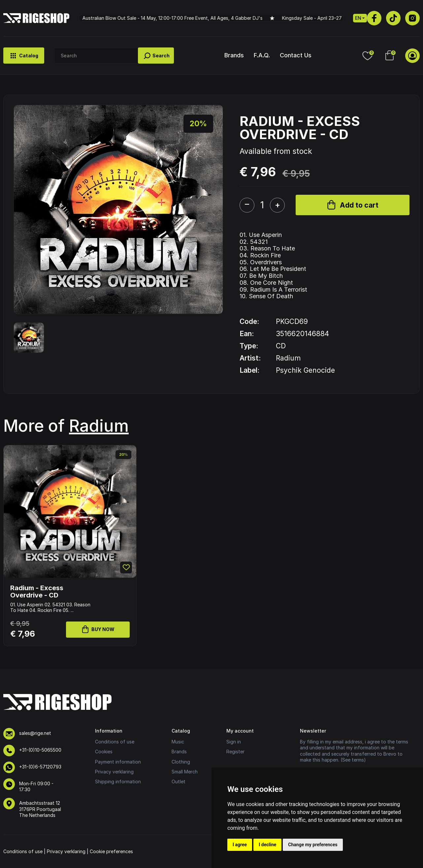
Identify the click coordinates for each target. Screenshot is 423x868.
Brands (234, 55)
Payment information (118, 762)
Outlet (179, 781)
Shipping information (118, 781)
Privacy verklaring (114, 772)
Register (235, 752)
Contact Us (296, 55)
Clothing (181, 762)
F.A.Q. (262, 55)
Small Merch (185, 772)
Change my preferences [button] (313, 845)
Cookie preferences (111, 851)
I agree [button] (240, 845)
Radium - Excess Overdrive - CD (37, 592)
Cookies (104, 752)
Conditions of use (115, 742)
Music (178, 742)
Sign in (234, 742)
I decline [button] (267, 845)
